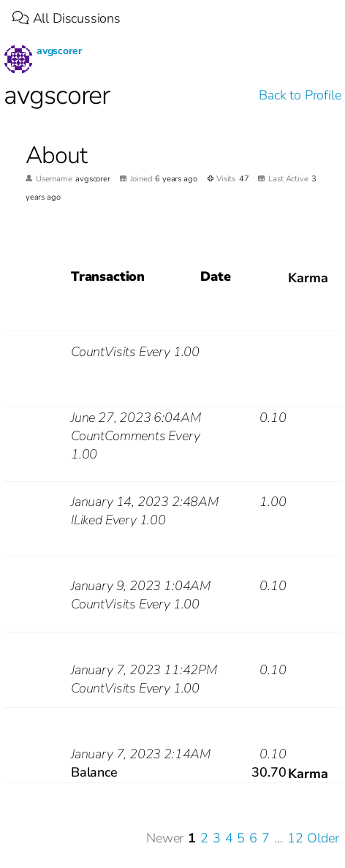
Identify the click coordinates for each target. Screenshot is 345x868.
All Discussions (67, 18)
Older (323, 838)
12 (295, 838)
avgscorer (59, 51)
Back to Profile (300, 95)
